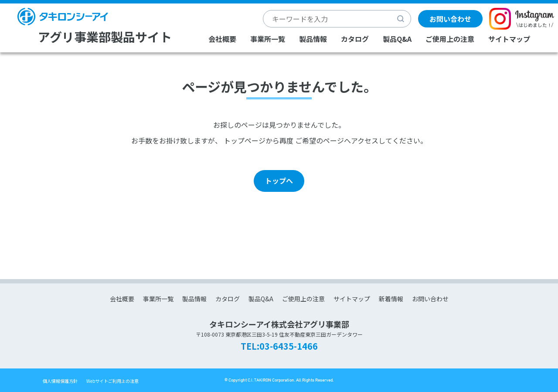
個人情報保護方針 (60, 381)
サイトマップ (509, 39)
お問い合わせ (450, 19)
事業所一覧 (268, 39)
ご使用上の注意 (450, 39)
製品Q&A (397, 39)
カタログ (355, 39)
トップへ (279, 181)
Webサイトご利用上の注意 (112, 381)
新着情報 (391, 299)
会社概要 (222, 39)
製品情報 (313, 39)
